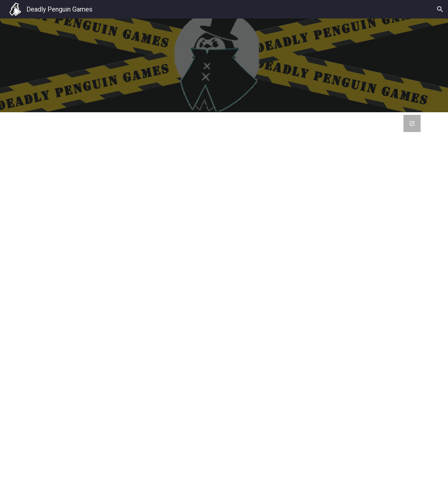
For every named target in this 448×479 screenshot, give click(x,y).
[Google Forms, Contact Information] (224, 296)
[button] (440, 9)
